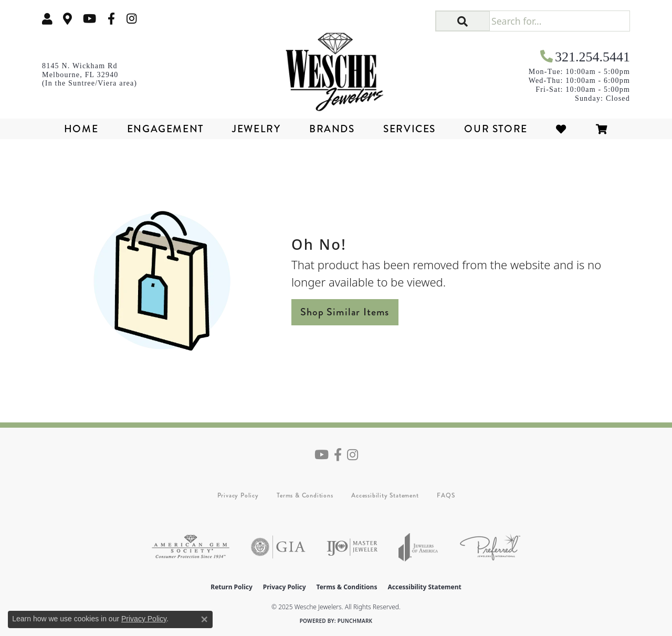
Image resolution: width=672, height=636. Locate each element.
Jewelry (256, 129)
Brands (332, 129)
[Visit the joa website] (418, 547)
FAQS (446, 495)
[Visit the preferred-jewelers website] (490, 547)
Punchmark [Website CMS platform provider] (355, 621)
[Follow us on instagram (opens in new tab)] (132, 19)
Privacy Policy (238, 495)
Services (409, 129)
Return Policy (232, 587)
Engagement (165, 129)
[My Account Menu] (47, 19)
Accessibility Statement (385, 495)
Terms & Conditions (305, 495)
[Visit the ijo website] (352, 547)
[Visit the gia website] (278, 547)
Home (81, 129)
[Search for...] (559, 21)
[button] (463, 21)
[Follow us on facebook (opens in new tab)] (111, 19)
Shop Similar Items (345, 312)
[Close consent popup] (204, 619)
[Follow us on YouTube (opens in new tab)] (90, 19)
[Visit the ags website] (191, 547)
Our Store (496, 129)
